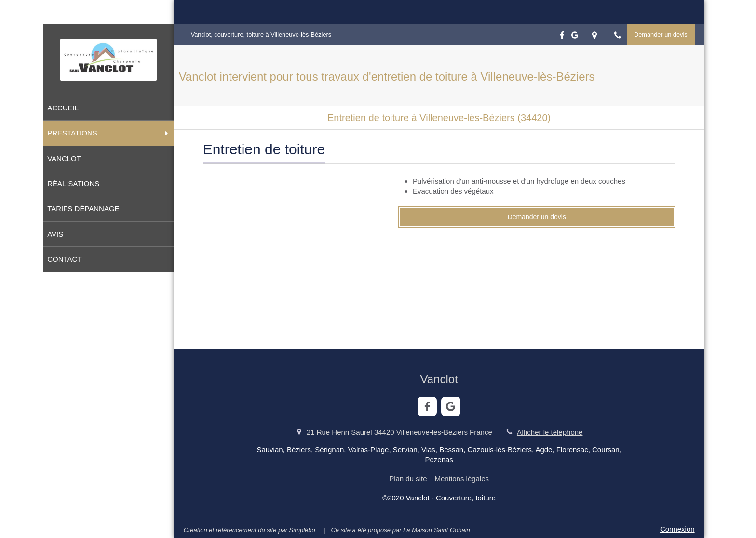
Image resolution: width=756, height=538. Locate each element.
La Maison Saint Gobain (437, 530)
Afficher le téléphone (550, 432)
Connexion (677, 529)
